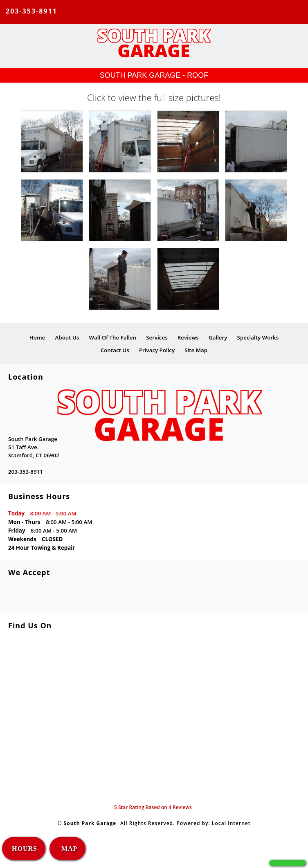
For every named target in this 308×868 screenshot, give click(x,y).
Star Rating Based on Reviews (153, 807)
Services (157, 337)
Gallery (218, 337)
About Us (67, 337)
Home (37, 337)
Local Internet (231, 823)
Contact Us (115, 350)
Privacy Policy (157, 350)
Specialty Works (258, 337)
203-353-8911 (31, 11)
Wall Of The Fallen (113, 337)
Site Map (196, 350)
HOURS (25, 849)
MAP (68, 849)
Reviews (188, 337)
